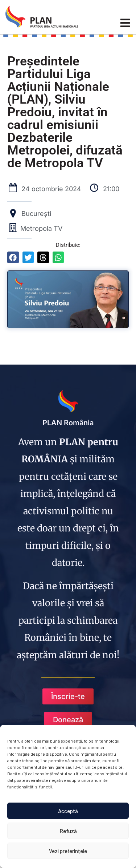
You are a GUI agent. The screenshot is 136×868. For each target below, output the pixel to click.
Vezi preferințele (68, 851)
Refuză (68, 831)
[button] (13, 257)
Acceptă (68, 811)
